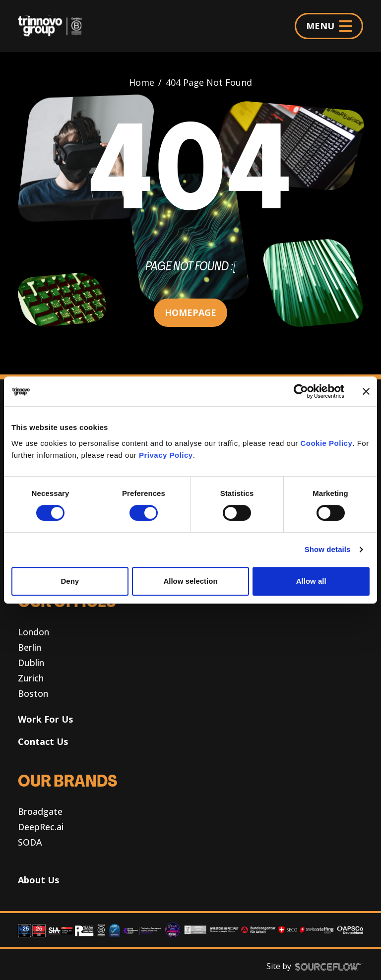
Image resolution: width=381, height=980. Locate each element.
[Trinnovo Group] (54, 26)
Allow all (311, 581)
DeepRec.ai (41, 827)
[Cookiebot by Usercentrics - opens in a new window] (301, 391)
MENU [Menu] (329, 26)
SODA (30, 842)
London (33, 632)
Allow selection (190, 581)
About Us (38, 880)
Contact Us (43, 741)
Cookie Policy (326, 443)
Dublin (31, 663)
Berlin (30, 647)
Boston (33, 693)
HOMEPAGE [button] (190, 312)
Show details (328, 549)
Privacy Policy (166, 455)
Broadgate (40, 811)
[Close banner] (366, 391)
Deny (70, 581)
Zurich (31, 678)
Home (142, 82)
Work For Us (45, 719)
